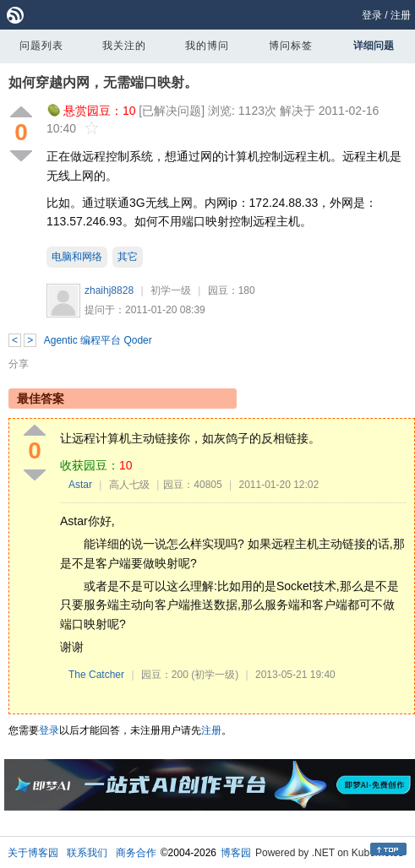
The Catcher (96, 675)
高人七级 (129, 485)
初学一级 (171, 290)
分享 (19, 364)
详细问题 (374, 46)
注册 (401, 15)
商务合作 (136, 853)
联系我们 (87, 853)
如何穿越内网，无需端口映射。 (103, 82)
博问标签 (291, 46)
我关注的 (124, 46)
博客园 (236, 853)
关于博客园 (33, 853)
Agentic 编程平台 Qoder (98, 340)
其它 (128, 257)
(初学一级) (215, 675)
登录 (372, 15)
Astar (80, 485)
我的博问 (207, 46)
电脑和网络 (77, 257)
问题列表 (41, 46)
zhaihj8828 (109, 290)
